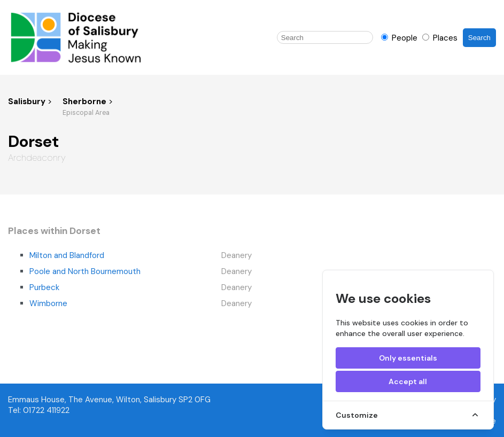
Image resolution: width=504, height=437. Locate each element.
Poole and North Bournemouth (85, 271)
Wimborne (48, 303)
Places (440, 38)
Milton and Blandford (67, 255)
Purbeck (44, 287)
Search (479, 38)
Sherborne (86, 102)
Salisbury (27, 102)
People (400, 38)
